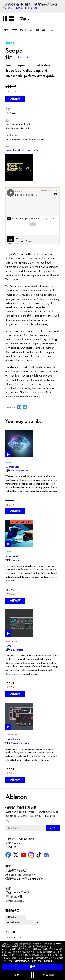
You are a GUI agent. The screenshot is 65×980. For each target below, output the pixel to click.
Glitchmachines (20, 471)
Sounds (9, 462)
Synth (22, 150)
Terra (8, 646)
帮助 (35, 8)
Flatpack (23, 57)
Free (51, 30)
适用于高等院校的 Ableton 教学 (24, 879)
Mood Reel (12, 556)
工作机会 (11, 847)
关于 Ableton (13, 843)
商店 (11, 8)
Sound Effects (12, 150)
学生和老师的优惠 (16, 870)
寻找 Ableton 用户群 (17, 893)
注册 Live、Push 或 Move (20, 839)
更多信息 (48, 975)
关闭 (17, 975)
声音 (14, 30)
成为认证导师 (14, 901)
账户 (28, 8)
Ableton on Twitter (25, 407)
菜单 (23, 19)
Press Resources (13, 937)
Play (8, 454)
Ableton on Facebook (19, 407)
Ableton (17, 560)
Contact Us (10, 932)
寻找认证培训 (14, 897)
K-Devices (18, 650)
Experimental (32, 150)
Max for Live (26, 30)
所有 (6, 30)
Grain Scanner (13, 739)
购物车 (19, 8)
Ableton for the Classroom (19, 875)
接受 (33, 967)
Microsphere (12, 467)
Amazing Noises (21, 743)
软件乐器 (41, 30)
